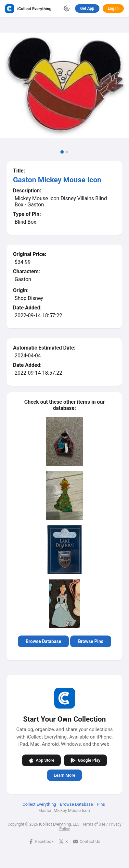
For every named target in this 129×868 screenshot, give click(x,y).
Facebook (41, 841)
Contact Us (87, 841)
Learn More (64, 775)
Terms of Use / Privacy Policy (90, 826)
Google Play (85, 760)
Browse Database (43, 641)
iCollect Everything (39, 804)
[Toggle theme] (67, 8)
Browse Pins (91, 641)
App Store (41, 760)
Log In (113, 8)
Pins (101, 804)
